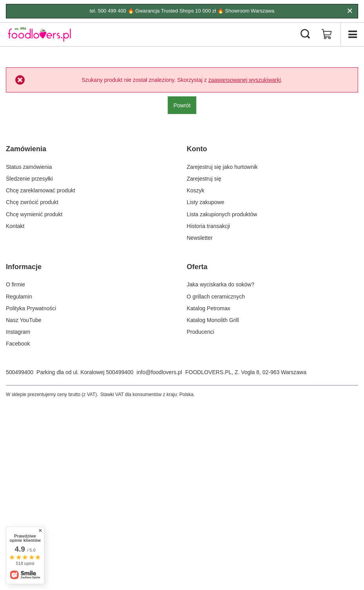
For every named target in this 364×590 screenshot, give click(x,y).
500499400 (20, 372)
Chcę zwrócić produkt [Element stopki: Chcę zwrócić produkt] (32, 202)
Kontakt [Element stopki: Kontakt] (15, 226)
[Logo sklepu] (39, 34)
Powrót (182, 105)
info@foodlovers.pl (159, 372)
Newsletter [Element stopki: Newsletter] (200, 238)
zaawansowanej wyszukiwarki (245, 80)
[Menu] (352, 34)
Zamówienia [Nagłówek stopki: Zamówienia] (26, 149)
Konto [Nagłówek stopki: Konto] (197, 149)
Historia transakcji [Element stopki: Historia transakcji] (208, 226)
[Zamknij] (350, 11)
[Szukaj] (305, 34)
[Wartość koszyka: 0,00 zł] (327, 34)
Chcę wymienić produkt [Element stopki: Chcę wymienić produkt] (34, 214)
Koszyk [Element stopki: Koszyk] (196, 190)
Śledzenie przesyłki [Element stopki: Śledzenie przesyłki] (29, 179)
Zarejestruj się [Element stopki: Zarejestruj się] (204, 179)
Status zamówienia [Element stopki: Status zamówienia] (29, 167)
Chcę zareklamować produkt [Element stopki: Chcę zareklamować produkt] (41, 190)
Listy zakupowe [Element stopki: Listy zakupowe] (206, 202)
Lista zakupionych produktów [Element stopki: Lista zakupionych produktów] (222, 214)
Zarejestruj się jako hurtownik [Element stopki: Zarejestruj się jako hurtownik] (222, 167)
